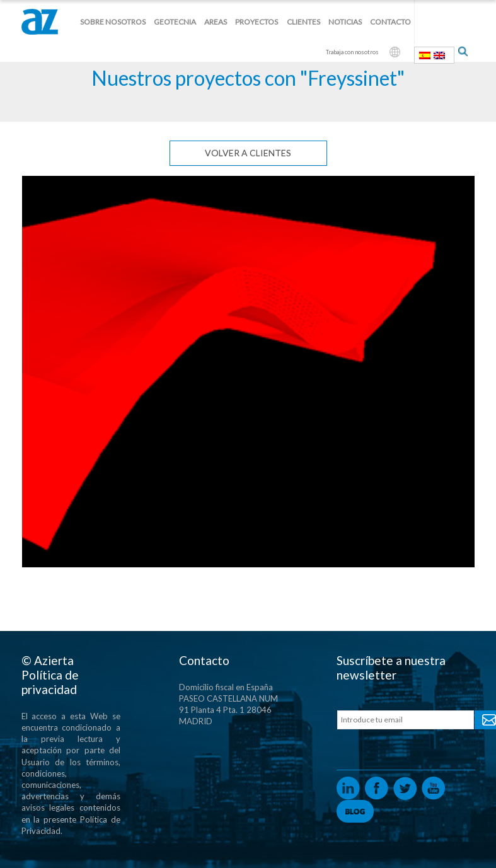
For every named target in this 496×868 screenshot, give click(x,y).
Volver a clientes (248, 153)
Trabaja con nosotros (352, 52)
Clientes (303, 22)
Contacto (390, 22)
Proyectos (257, 22)
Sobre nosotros (113, 22)
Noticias (345, 22)
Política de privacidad (50, 682)
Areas (216, 22)
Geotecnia (175, 22)
